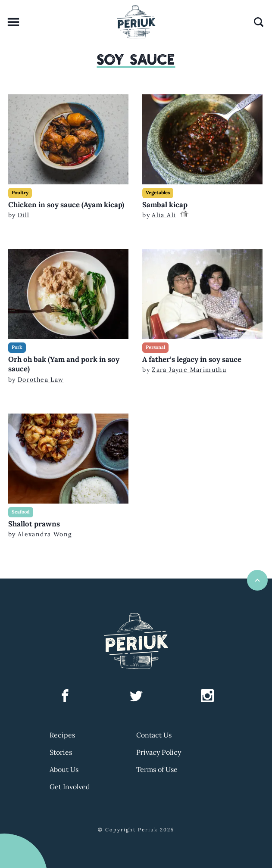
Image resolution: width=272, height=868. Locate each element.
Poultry (20, 193)
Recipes (62, 735)
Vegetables (158, 193)
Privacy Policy (159, 752)
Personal (155, 347)
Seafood (21, 512)
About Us (64, 769)
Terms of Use (157, 769)
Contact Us (154, 735)
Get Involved (70, 787)
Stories (61, 752)
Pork (17, 347)
